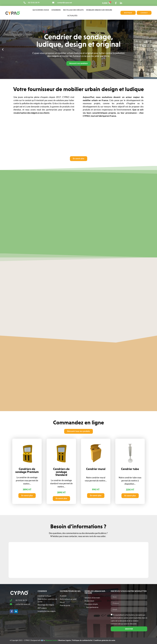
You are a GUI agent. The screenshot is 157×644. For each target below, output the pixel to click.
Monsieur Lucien (51, 640)
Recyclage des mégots (73, 10)
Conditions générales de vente (104, 640)
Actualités (72, 16)
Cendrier (42, 591)
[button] (3, 49)
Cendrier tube (130, 469)
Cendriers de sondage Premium (27, 470)
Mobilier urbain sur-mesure (99, 10)
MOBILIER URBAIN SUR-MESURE (95, 592)
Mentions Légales (65, 640)
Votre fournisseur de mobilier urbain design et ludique (78, 89)
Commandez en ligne (78, 422)
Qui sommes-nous (41, 10)
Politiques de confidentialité (82, 640)
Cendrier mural (96, 469)
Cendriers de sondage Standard (61, 472)
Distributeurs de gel (70, 591)
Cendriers (56, 10)
